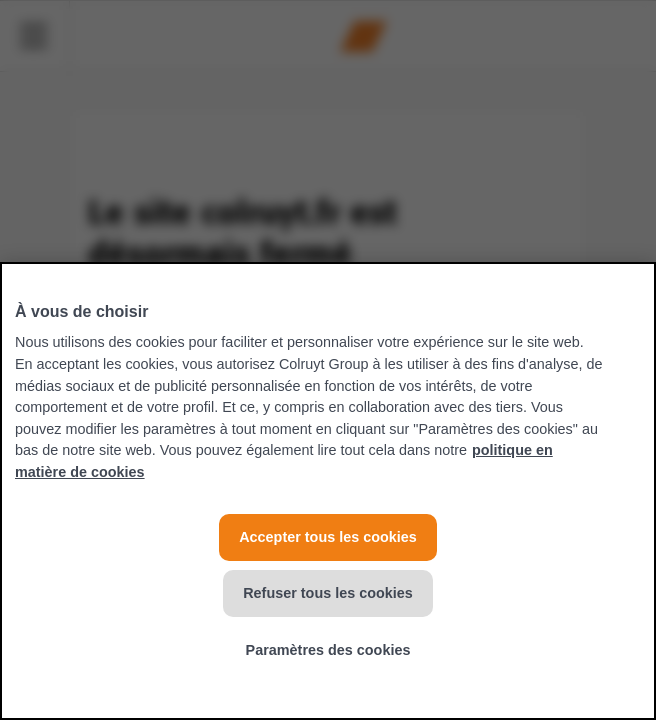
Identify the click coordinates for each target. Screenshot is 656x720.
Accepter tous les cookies (328, 537)
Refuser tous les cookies (328, 593)
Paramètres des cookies (328, 650)
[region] (328, 491)
